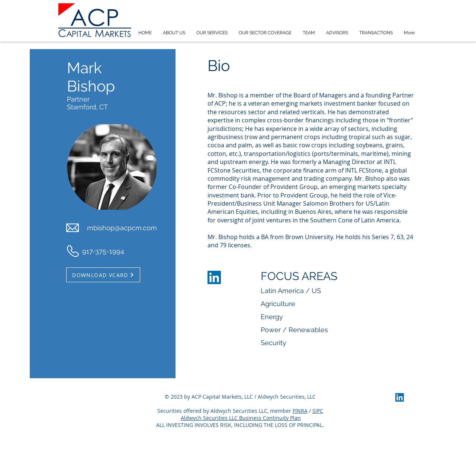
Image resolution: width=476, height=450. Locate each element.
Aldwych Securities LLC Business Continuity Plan (241, 418)
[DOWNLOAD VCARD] (103, 275)
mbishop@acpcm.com (122, 228)
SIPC (318, 411)
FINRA (300, 411)
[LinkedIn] (214, 277)
